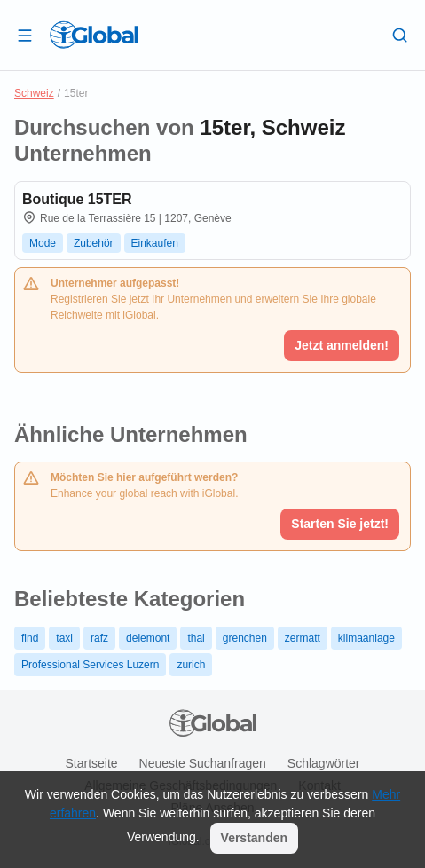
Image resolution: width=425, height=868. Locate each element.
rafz (99, 638)
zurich (191, 665)
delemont (148, 638)
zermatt (303, 638)
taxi (64, 638)
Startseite (91, 763)
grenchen (245, 638)
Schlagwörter (324, 763)
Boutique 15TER (77, 199)
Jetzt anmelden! (342, 345)
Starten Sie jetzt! (340, 524)
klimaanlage (366, 638)
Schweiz (34, 93)
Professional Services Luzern (90, 665)
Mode (43, 243)
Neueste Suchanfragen (203, 763)
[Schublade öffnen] (25, 35)
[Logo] (94, 35)
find (30, 638)
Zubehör (94, 243)
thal (196, 638)
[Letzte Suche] (400, 35)
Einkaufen (155, 243)
